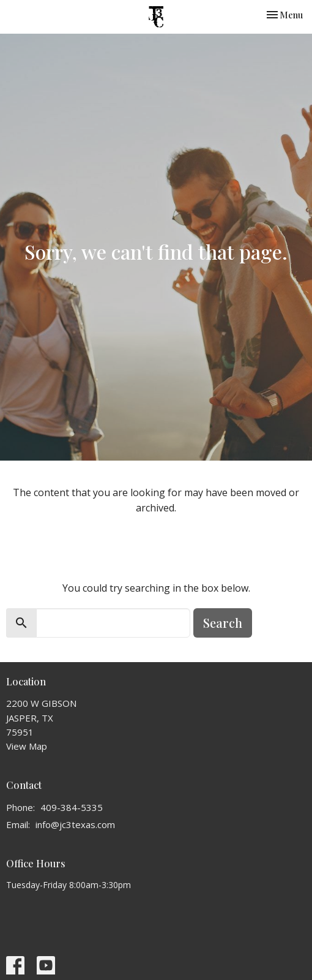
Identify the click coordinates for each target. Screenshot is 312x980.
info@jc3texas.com (75, 824)
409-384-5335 (72, 807)
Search (223, 623)
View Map (27, 746)
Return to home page (156, 542)
